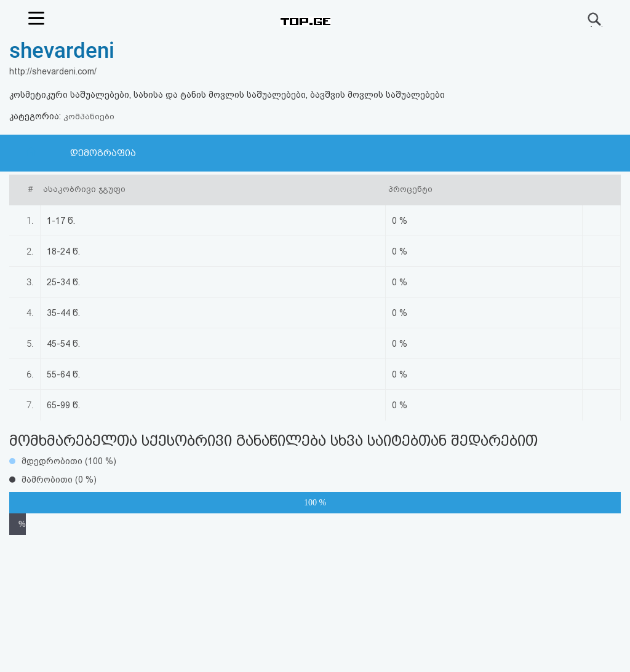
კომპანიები (89, 117)
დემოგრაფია (103, 153)
